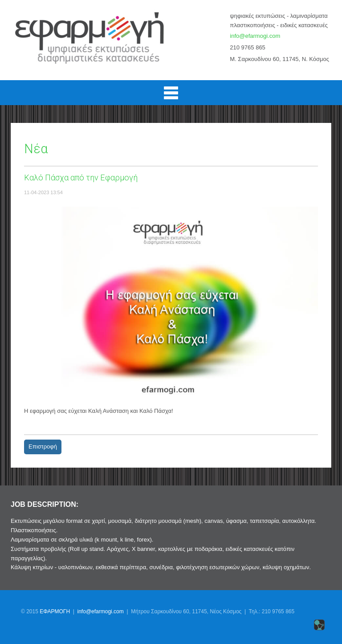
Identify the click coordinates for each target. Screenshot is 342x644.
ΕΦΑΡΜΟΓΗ (55, 611)
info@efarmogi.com (255, 36)
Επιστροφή (43, 446)
